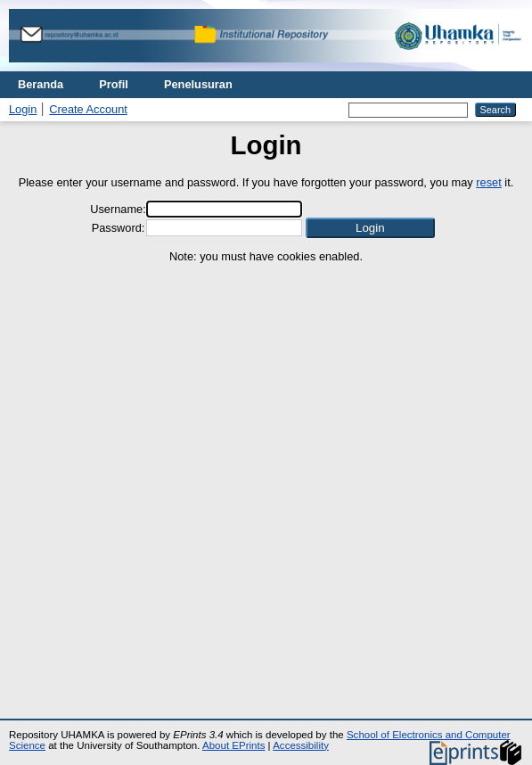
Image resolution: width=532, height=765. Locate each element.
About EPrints (233, 745)
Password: (119, 228)
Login (23, 109)
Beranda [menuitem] (41, 84)
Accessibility (301, 745)
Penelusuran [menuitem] (198, 84)
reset (488, 182)
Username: (118, 209)
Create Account (88, 109)
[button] (370, 228)
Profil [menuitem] (114, 84)
